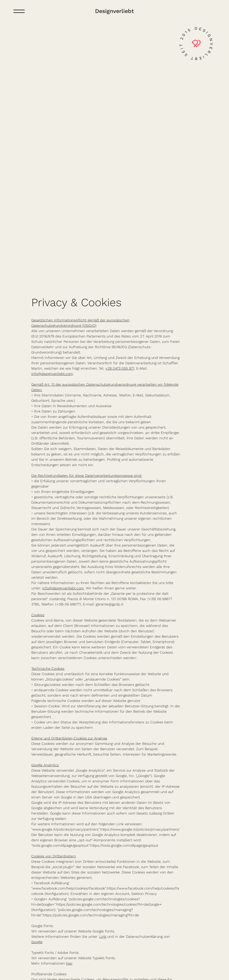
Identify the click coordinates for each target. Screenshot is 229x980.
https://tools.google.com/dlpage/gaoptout (124, 845)
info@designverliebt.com (52, 374)
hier (69, 963)
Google (37, 942)
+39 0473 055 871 (120, 368)
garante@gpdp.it (110, 604)
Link (103, 937)
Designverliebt (114, 11)
